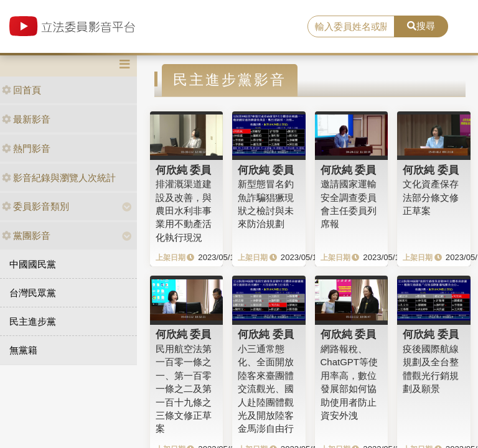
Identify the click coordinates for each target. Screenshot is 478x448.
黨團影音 (26, 236)
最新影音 (26, 119)
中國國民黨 (33, 264)
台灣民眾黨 (33, 293)
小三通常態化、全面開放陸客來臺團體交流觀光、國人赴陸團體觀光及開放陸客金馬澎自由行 (266, 389)
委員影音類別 (35, 206)
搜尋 (421, 26)
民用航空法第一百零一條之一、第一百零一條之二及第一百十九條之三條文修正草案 (184, 389)
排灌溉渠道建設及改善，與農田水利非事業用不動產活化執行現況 (184, 211)
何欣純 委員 (184, 170)
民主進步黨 (33, 321)
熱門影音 (26, 148)
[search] (351, 27)
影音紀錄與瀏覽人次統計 (59, 178)
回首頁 (21, 90)
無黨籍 (23, 350)
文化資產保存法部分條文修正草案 (431, 197)
